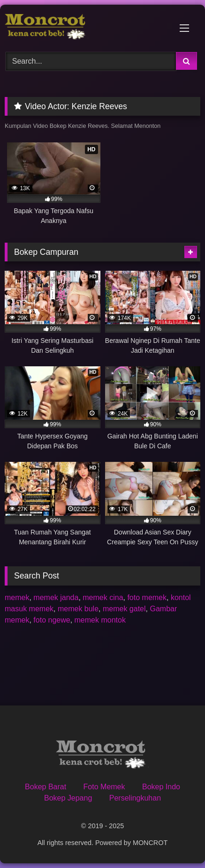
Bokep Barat (46, 787)
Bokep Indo (161, 787)
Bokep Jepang (68, 798)
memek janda (56, 597)
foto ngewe (52, 620)
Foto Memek (104, 787)
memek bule (78, 609)
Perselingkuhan (135, 798)
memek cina (103, 597)
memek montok (100, 620)
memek (17, 597)
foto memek (147, 597)
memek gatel (124, 609)
